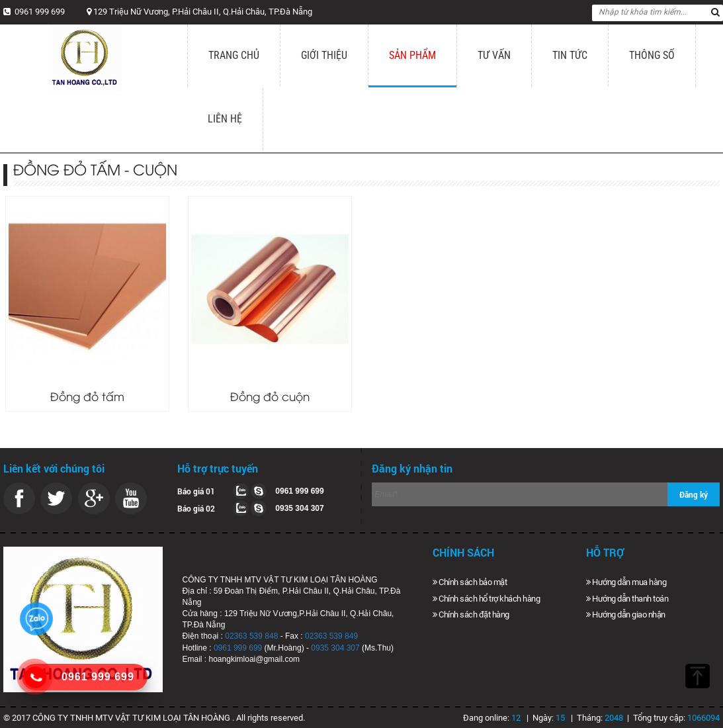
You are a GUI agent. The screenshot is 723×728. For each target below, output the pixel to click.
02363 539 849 (331, 636)
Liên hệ (225, 119)
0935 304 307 (335, 648)
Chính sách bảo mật (470, 582)
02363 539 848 (251, 636)
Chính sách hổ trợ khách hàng (486, 599)
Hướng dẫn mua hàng (626, 582)
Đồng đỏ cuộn (270, 396)
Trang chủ (234, 55)
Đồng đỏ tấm (87, 396)
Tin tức (570, 55)
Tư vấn (494, 55)
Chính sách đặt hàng (471, 614)
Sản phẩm (412, 55)
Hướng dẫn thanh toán (627, 599)
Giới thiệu (324, 55)
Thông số (652, 55)
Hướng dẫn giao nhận (626, 614)
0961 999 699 (238, 648)
